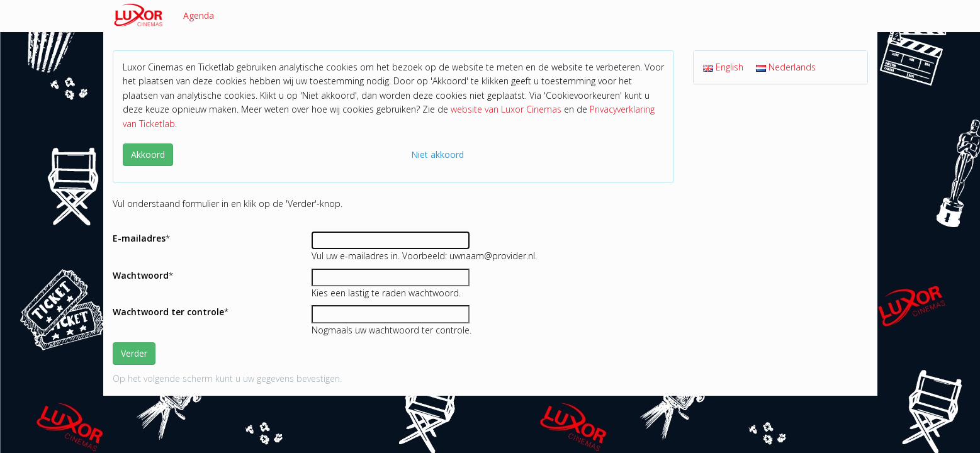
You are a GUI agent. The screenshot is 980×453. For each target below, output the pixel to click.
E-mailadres (139, 238)
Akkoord (148, 154)
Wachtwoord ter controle (168, 312)
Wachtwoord (141, 275)
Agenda (199, 15)
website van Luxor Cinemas (506, 109)
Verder (134, 353)
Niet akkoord (437, 154)
